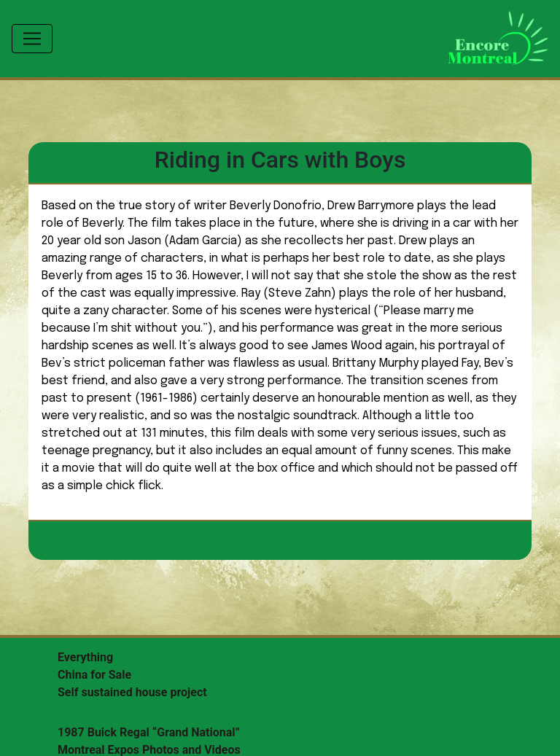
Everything (85, 657)
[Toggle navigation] (32, 39)
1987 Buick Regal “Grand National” (149, 732)
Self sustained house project (132, 692)
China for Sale (94, 675)
